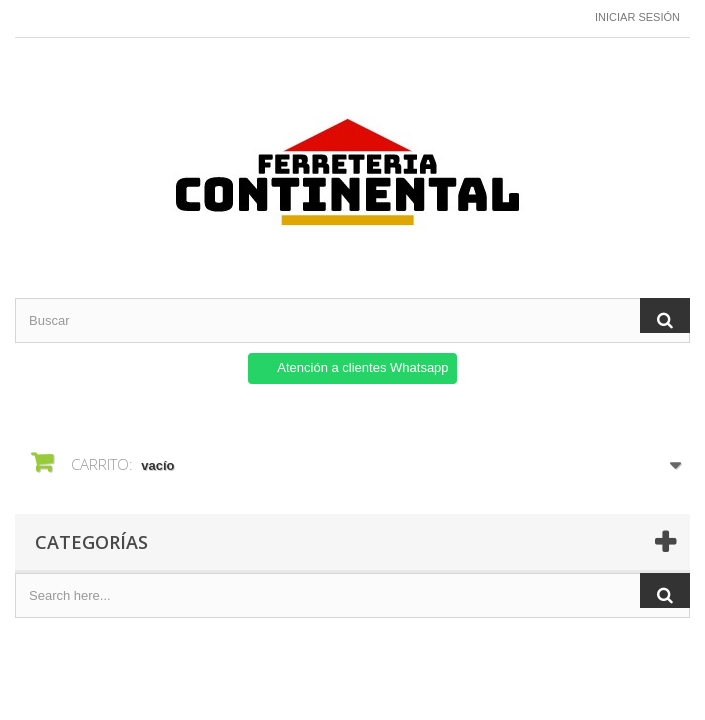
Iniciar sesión (637, 17)
